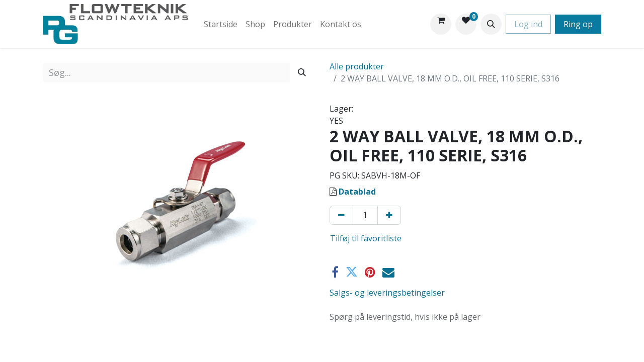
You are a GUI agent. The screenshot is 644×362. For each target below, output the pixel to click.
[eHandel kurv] (441, 24)
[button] (491, 24)
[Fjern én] (341, 215)
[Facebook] (335, 272)
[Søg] (302, 73)
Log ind (528, 24)
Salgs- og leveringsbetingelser (387, 293)
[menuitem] (221, 24)
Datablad (357, 192)
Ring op (578, 24)
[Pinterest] (370, 272)
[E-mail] (388, 272)
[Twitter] (352, 272)
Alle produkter (357, 66)
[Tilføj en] (389, 215)
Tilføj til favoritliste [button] (366, 238)
